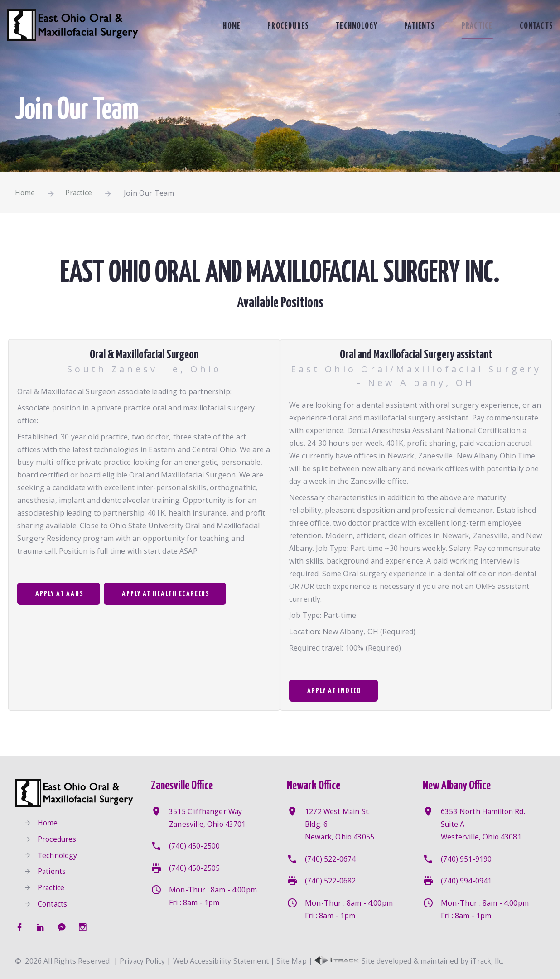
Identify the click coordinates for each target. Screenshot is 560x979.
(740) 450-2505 (194, 868)
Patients (417, 26)
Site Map (294, 961)
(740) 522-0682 (330, 881)
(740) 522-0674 (330, 859)
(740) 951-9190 (466, 859)
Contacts (536, 26)
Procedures (283, 26)
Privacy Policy (143, 961)
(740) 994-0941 (466, 881)
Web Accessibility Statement (222, 961)
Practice (476, 26)
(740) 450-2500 (194, 846)
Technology (352, 26)
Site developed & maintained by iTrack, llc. (412, 961)
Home (227, 26)
